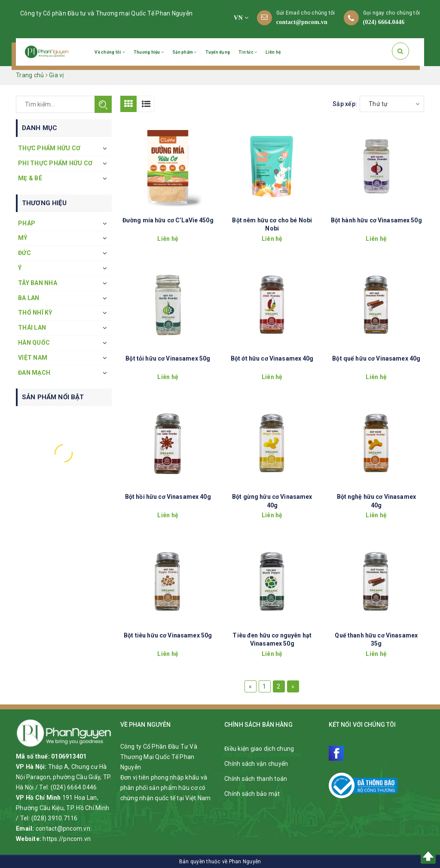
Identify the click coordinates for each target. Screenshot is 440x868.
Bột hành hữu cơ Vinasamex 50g (376, 220)
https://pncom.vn (67, 839)
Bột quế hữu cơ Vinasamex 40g (376, 358)
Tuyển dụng (218, 52)
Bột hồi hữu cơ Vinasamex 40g (168, 497)
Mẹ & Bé (30, 178)
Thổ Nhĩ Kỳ (35, 313)
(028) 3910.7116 (55, 818)
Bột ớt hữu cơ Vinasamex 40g (272, 358)
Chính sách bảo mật (252, 794)
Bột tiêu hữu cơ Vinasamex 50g (168, 635)
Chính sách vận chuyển (256, 764)
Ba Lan (29, 298)
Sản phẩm (185, 52)
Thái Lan (32, 328)
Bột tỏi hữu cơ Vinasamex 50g (168, 358)
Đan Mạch (34, 373)
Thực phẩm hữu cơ (49, 148)
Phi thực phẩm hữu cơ (55, 163)
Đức (24, 253)
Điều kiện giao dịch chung (259, 749)
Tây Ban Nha (38, 283)
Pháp (27, 223)
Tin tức (248, 52)
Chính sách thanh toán (256, 779)
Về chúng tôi (110, 52)
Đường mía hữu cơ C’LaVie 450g (168, 220)
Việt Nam (33, 358)
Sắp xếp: (345, 104)
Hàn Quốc (34, 343)
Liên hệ (273, 52)
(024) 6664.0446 (384, 22)
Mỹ (23, 238)
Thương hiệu (149, 52)
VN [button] (241, 18)
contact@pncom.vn (302, 22)
